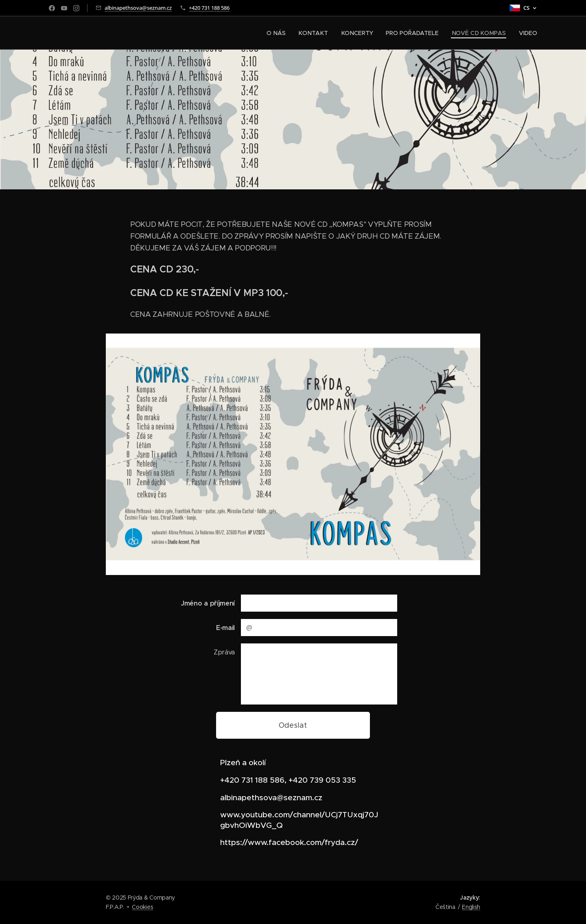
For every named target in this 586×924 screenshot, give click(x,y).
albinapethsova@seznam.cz (138, 8)
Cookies (142, 907)
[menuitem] (282, 33)
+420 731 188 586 (209, 8)
